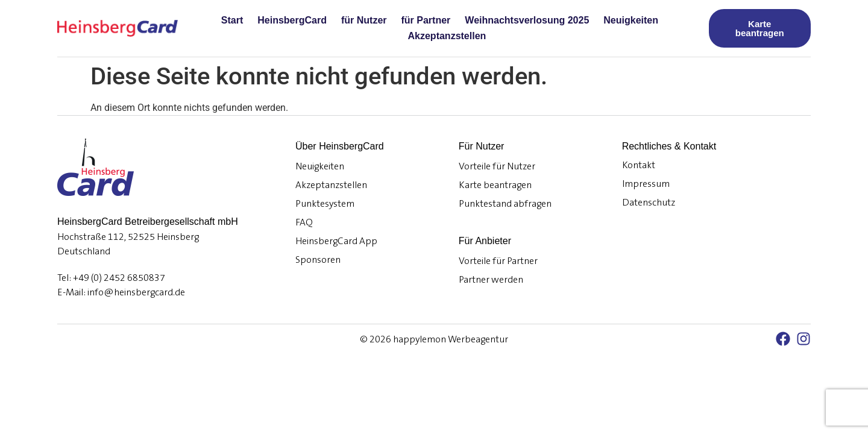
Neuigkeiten (631, 20)
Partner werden (491, 280)
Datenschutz (649, 203)
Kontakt (639, 165)
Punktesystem (325, 204)
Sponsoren (318, 260)
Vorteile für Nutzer (497, 166)
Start (232, 20)
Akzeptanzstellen (447, 36)
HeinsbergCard (292, 20)
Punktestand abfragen (505, 204)
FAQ (304, 222)
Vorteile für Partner (498, 261)
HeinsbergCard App (336, 241)
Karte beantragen (495, 185)
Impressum (646, 184)
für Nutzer (364, 20)
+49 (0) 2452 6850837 (119, 278)
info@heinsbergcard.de (136, 292)
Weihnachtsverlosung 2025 (527, 20)
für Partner (426, 20)
